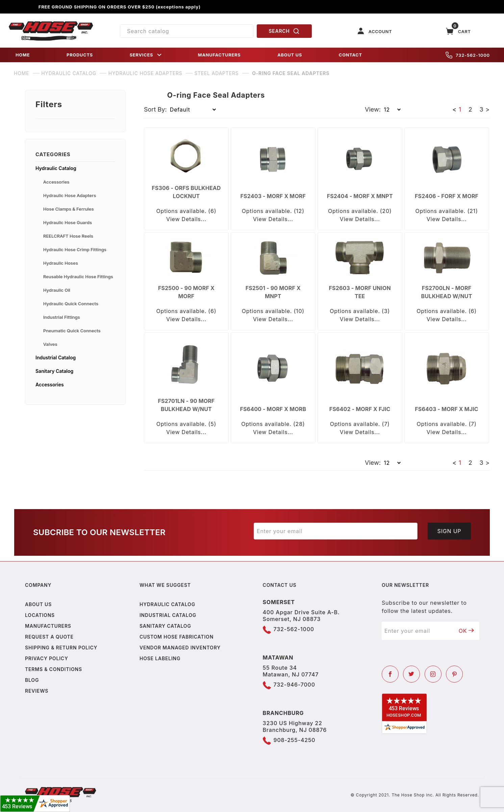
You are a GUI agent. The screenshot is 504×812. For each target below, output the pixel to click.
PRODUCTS (80, 55)
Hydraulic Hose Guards (68, 222)
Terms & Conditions (54, 669)
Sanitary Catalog (54, 371)
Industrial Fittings (62, 317)
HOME (23, 55)
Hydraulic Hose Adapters (70, 195)
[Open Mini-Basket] (458, 31)
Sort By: (155, 109)
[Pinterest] (454, 674)
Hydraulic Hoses (61, 263)
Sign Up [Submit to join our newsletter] (449, 531)
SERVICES (146, 55)
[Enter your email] (336, 531)
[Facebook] (390, 674)
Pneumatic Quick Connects (72, 331)
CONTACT (350, 55)
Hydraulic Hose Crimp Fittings (75, 249)
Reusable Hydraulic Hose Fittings (78, 277)
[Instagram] (433, 674)
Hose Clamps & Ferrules (69, 209)
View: (373, 109)
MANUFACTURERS (219, 55)
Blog (32, 680)
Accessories (56, 182)
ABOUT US (290, 55)
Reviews (37, 691)
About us (38, 604)
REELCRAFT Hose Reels (68, 236)
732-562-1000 (468, 55)
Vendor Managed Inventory (180, 648)
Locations (40, 615)
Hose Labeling (160, 658)
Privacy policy (47, 658)
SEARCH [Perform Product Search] (284, 31)
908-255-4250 (295, 740)
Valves (50, 344)
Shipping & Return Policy (61, 648)
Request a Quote (49, 637)
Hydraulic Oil (57, 290)
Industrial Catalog (56, 357)
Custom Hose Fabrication (177, 637)
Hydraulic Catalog (56, 168)
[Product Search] (187, 31)
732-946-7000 (294, 685)
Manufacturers (48, 626)
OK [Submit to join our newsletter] (467, 631)
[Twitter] (411, 674)
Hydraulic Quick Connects (71, 304)
